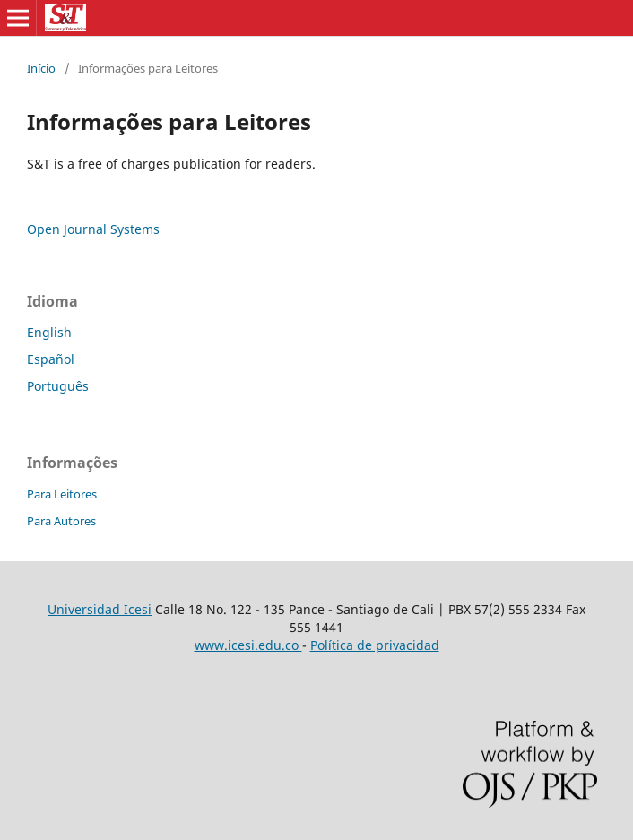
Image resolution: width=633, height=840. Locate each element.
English (49, 332)
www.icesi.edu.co (248, 645)
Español (51, 359)
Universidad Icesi (100, 609)
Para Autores (61, 521)
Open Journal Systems (93, 229)
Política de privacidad (375, 645)
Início (41, 68)
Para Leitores (62, 494)
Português (58, 386)
